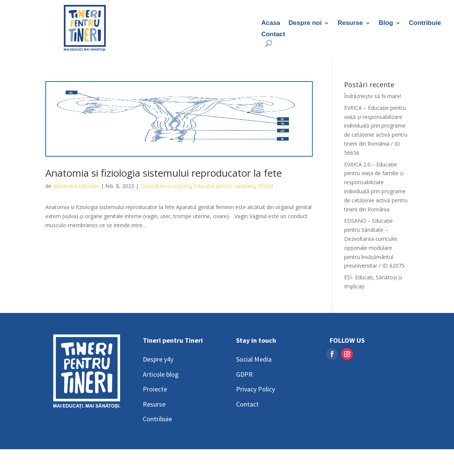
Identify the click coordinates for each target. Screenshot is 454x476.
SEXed (266, 186)
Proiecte (155, 389)
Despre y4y (158, 359)
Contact (273, 35)
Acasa (271, 23)
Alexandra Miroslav (76, 186)
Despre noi (305, 23)
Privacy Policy (256, 389)
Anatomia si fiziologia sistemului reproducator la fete (164, 173)
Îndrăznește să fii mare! (373, 96)
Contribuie (425, 23)
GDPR (244, 374)
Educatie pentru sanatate (224, 186)
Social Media (254, 359)
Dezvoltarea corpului (165, 186)
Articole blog (161, 374)
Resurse (350, 23)
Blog (386, 23)
